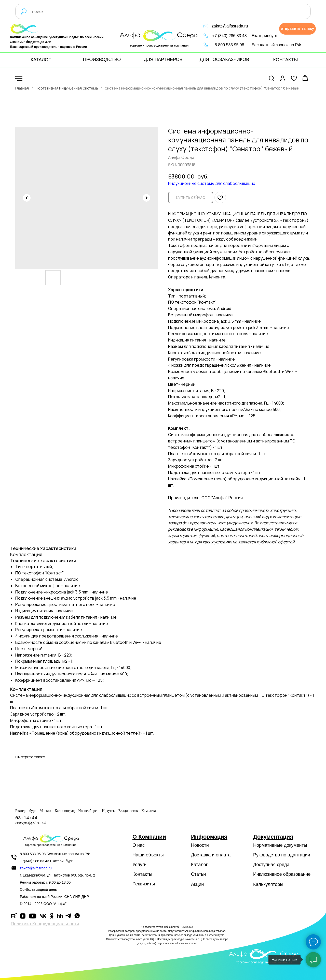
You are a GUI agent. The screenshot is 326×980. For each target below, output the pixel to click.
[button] (297, 29)
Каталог (199, 865)
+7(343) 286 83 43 (35, 861)
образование (297, 874)
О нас (139, 845)
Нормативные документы (280, 845)
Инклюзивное (268, 874)
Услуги (139, 865)
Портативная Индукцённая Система (67, 88)
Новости (200, 845)
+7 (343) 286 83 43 (229, 36)
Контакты (142, 874)
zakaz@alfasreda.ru (230, 26)
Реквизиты (144, 884)
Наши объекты (148, 855)
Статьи (198, 874)
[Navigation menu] (19, 78)
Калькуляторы (268, 884)
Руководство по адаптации (282, 855)
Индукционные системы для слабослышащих (212, 183)
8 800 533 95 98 (229, 45)
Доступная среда (271, 865)
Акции (197, 884)
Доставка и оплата (211, 855)
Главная (22, 88)
